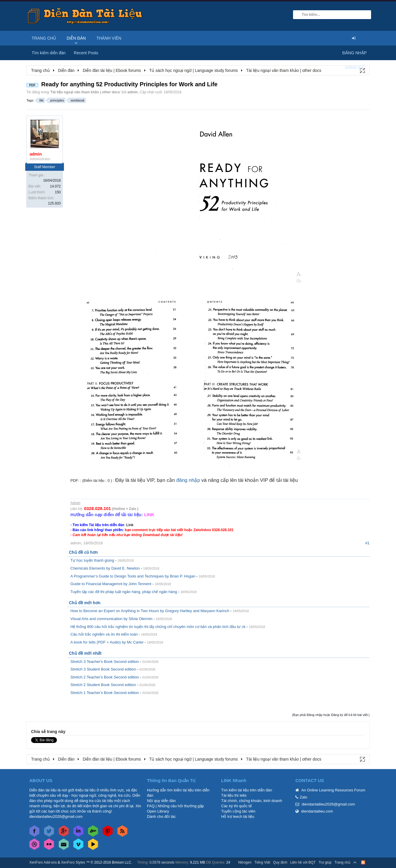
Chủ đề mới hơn (85, 603)
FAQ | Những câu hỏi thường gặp (175, 806)
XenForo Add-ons (43, 862)
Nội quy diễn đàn (161, 801)
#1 (367, 543)
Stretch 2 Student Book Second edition (103, 685)
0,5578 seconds (162, 862)
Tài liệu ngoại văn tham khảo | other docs (85, 92)
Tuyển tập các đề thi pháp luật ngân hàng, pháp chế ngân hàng (124, 592)
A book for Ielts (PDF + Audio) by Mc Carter (107, 642)
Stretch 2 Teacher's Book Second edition (105, 677)
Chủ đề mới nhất (85, 653)
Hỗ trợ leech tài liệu (238, 817)
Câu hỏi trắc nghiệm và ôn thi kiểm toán (104, 634)
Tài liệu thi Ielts (234, 795)
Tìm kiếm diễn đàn (49, 53)
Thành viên (109, 38)
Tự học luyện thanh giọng (92, 560)
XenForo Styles (73, 862)
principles (56, 100)
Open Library (158, 811)
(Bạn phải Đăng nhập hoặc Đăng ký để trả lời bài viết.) (331, 715)
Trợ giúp (325, 862)
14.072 (55, 186)
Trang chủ (44, 38)
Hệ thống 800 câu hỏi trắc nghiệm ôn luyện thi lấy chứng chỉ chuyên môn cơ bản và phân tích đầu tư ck (158, 627)
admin (132, 92)
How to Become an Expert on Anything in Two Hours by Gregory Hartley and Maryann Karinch (150, 611)
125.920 (54, 203)
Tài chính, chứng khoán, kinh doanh (252, 801)
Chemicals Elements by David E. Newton (105, 568)
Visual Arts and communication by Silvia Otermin (111, 619)
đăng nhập (188, 480)
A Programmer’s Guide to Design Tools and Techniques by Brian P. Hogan (133, 576)
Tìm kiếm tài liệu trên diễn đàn (247, 790)
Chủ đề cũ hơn (83, 552)
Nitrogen (245, 862)
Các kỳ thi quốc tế (236, 806)
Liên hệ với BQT (303, 862)
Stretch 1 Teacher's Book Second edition (105, 693)
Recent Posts (86, 53)
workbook (77, 100)
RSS (363, 862)
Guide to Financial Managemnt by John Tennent (111, 584)
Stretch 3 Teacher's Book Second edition (105, 662)
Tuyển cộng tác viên (238, 811)
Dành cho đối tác (161, 817)
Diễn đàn (76, 38)
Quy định (280, 862)
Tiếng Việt (262, 862)
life (40, 100)
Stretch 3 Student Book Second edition (103, 669)
